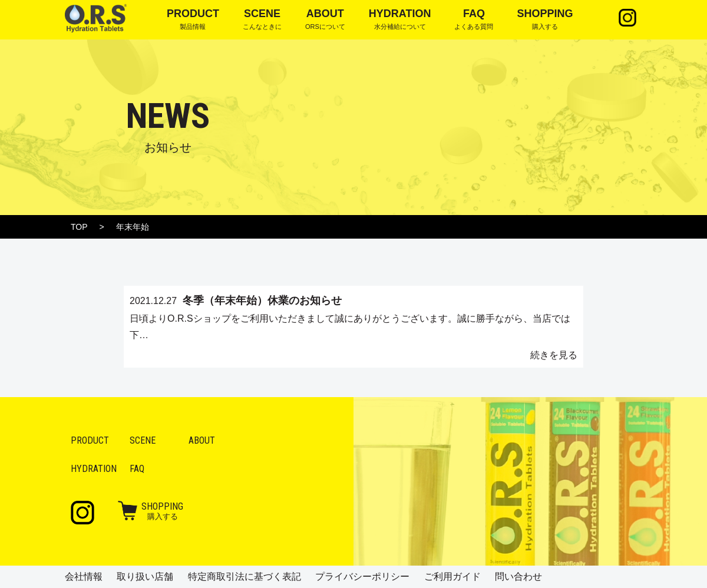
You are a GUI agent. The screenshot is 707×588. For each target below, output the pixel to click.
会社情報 (84, 577)
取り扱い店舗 (145, 577)
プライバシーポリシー (362, 577)
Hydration (94, 469)
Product (90, 440)
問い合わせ (518, 577)
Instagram (627, 18)
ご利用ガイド (452, 577)
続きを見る (554, 355)
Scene (143, 440)
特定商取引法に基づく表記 (245, 577)
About (202, 440)
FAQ (137, 469)
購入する (162, 511)
